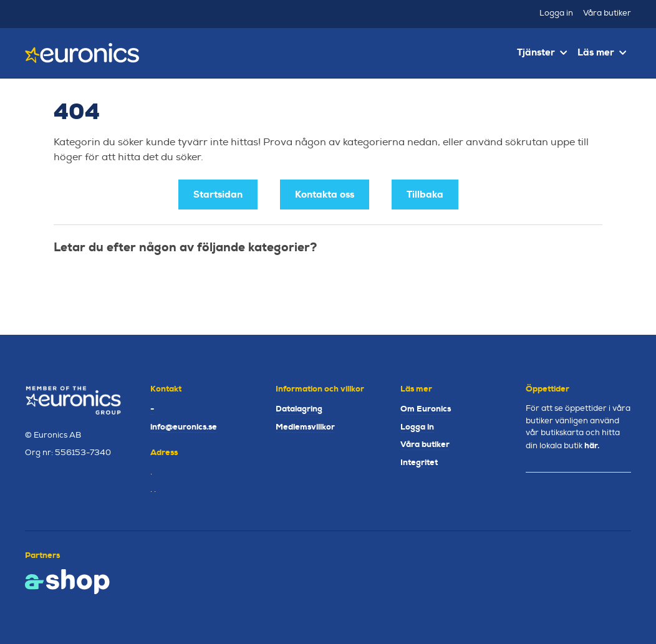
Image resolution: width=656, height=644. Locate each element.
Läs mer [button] (602, 52)
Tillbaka (425, 195)
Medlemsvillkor (305, 427)
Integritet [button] (419, 462)
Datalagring (299, 409)
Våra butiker (607, 13)
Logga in (556, 13)
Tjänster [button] (542, 52)
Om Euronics (426, 409)
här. (592, 445)
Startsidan (218, 195)
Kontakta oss (325, 195)
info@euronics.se (184, 427)
